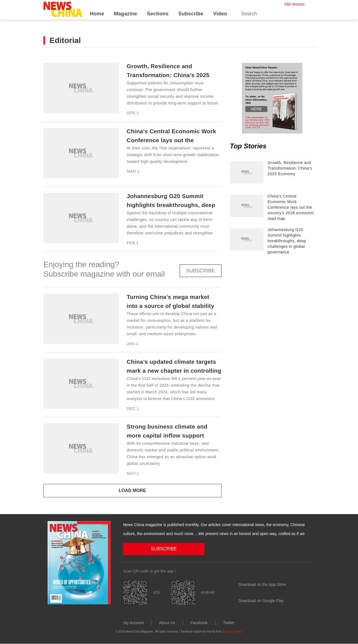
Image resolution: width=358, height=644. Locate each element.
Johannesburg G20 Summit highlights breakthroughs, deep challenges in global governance (287, 241)
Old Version (295, 4)
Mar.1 (133, 171)
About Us (167, 622)
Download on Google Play (261, 600)
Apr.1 (133, 113)
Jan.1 (133, 344)
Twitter (229, 622)
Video (220, 14)
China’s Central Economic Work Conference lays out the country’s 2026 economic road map (291, 207)
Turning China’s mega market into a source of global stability (165, 306)
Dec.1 (133, 408)
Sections (158, 14)
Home (97, 14)
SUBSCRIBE (201, 271)
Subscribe (191, 14)
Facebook (199, 622)
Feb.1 (133, 243)
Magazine (125, 14)
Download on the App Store (262, 584)
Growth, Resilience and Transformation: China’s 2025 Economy (166, 75)
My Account (134, 622)
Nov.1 (133, 473)
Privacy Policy (234, 631)
